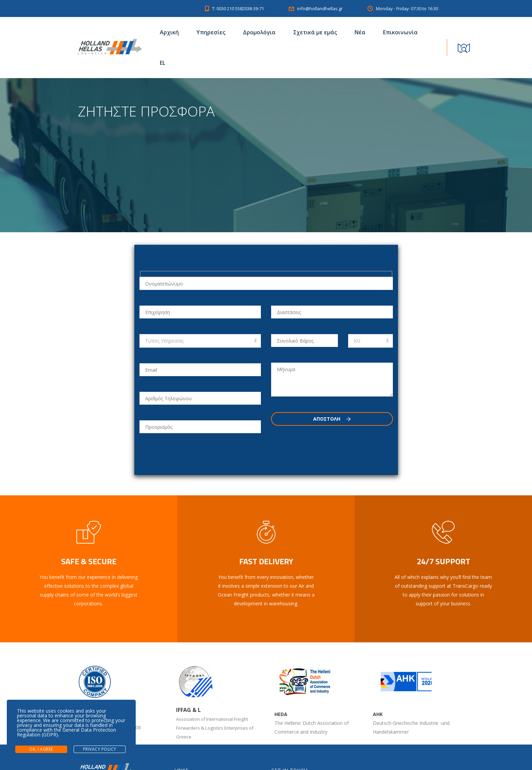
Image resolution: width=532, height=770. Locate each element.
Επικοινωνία (400, 32)
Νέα (360, 32)
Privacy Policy (100, 749)
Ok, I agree (41, 749)
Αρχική (169, 32)
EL (163, 63)
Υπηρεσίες (211, 32)
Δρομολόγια (259, 32)
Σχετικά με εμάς (315, 32)
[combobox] (200, 341)
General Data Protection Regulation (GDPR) (66, 732)
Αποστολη (332, 419)
